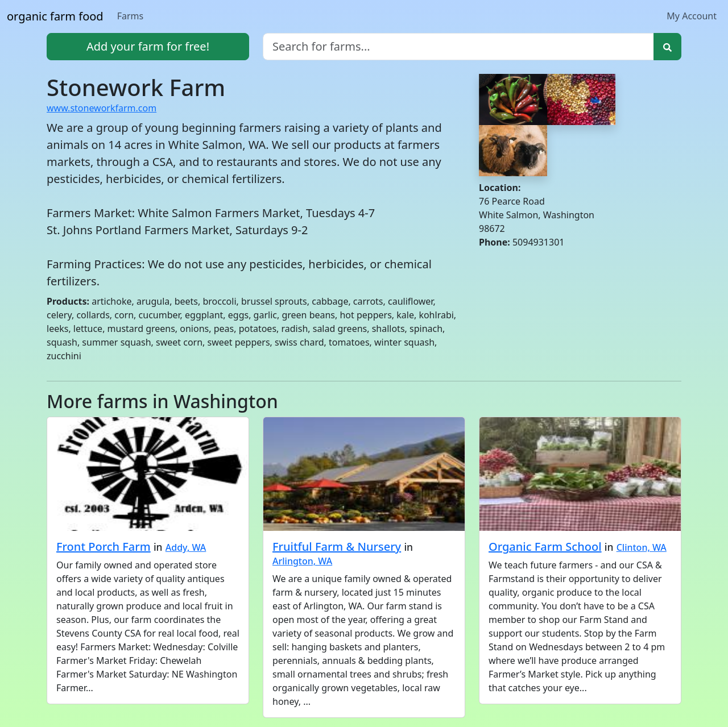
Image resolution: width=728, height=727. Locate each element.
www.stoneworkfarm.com (102, 108)
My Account (692, 16)
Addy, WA (186, 547)
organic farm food (55, 16)
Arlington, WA (302, 561)
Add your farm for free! (148, 46)
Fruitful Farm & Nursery (337, 547)
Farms (131, 16)
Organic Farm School (545, 547)
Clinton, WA (642, 547)
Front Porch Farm (104, 547)
